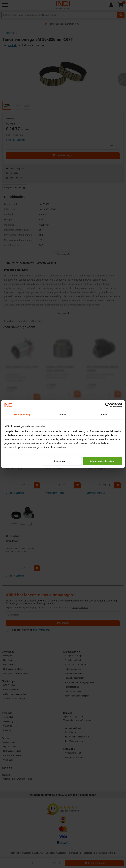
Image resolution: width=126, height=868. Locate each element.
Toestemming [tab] (22, 415)
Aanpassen (63, 461)
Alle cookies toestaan (103, 461)
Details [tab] (63, 415)
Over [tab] (104, 415)
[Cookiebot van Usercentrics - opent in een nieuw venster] (108, 405)
